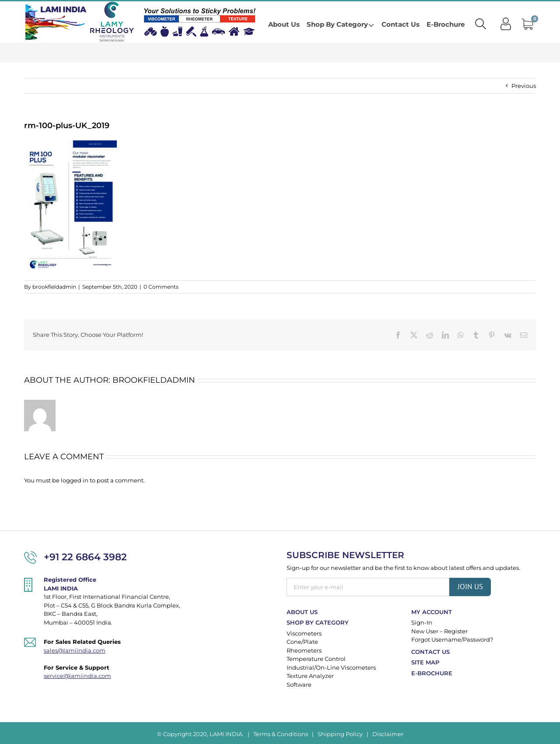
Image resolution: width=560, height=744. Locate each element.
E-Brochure (432, 673)
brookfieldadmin (54, 287)
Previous (524, 86)
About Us (302, 612)
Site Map (425, 662)
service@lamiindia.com (77, 676)
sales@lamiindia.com (75, 650)
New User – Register (439, 631)
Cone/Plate (302, 642)
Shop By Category (318, 622)
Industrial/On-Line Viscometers (331, 667)
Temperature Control (316, 659)
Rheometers (304, 650)
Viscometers (304, 633)
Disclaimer (388, 734)
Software (299, 685)
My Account (432, 612)
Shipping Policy (340, 734)
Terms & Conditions (281, 734)
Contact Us (430, 652)
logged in (75, 480)
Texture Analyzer (310, 676)
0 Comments (161, 287)
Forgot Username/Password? (452, 639)
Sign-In (422, 622)
